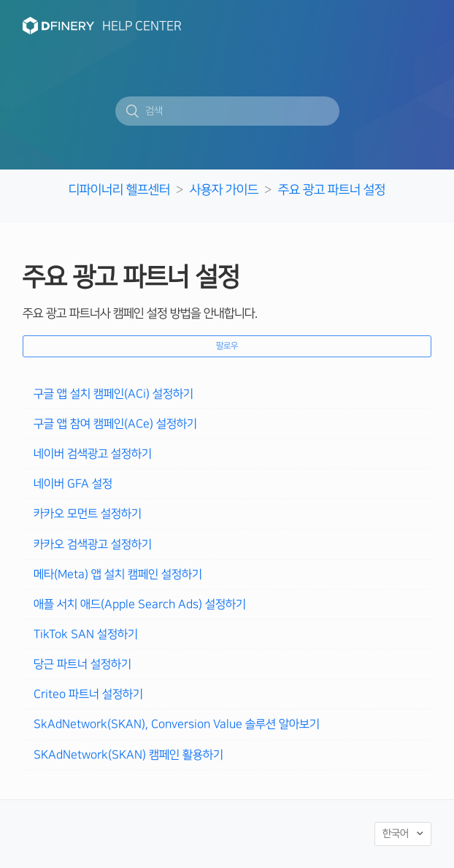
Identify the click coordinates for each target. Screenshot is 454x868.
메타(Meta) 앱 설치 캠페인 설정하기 (118, 574)
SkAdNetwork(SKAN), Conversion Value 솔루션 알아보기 (177, 724)
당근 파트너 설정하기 (82, 664)
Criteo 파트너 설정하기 (88, 694)
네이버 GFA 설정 (73, 484)
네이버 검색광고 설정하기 (93, 454)
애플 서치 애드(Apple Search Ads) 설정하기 (140, 604)
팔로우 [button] (227, 346)
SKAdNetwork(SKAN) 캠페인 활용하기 (128, 755)
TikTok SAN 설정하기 (86, 634)
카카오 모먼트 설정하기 (88, 514)
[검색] (227, 111)
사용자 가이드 (224, 190)
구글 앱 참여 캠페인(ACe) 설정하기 (115, 424)
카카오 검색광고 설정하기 (93, 544)
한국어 (397, 834)
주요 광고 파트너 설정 (332, 190)
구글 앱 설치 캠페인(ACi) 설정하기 (113, 394)
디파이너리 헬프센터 (119, 190)
